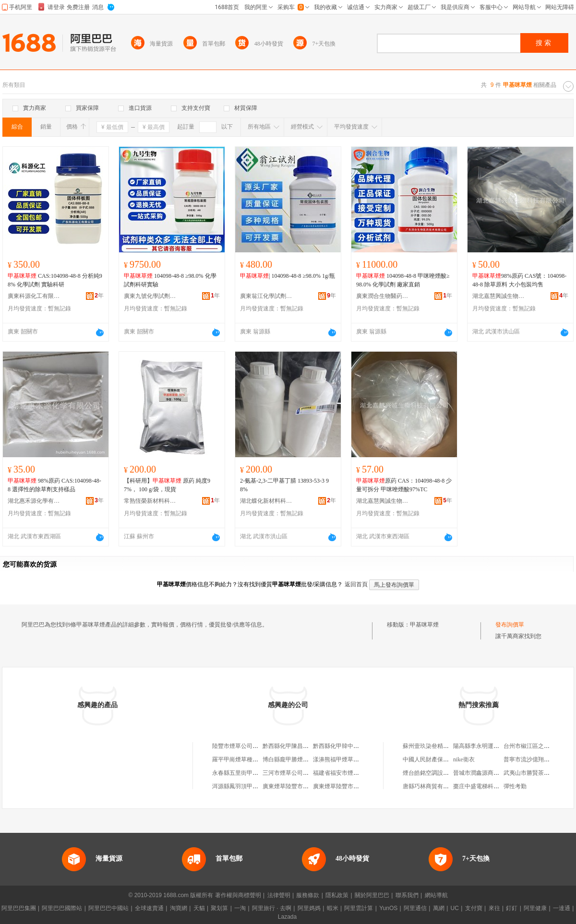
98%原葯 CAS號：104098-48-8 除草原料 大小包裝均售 (519, 280)
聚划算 (219, 908)
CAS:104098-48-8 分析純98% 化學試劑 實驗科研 (55, 280)
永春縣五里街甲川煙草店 (244, 773)
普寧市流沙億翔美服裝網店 (538, 759)
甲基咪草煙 (424, 625)
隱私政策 (337, 895)
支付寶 (474, 908)
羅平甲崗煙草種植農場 (241, 759)
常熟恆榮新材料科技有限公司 (150, 501)
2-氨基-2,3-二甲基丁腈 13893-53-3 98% (284, 485)
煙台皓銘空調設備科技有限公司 (443, 773)
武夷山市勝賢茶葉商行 (532, 773)
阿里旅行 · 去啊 (272, 908)
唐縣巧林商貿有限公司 (432, 786)
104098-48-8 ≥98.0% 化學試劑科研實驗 (170, 280)
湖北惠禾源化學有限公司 (34, 501)
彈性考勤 (515, 786)
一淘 (240, 908)
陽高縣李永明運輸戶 (479, 746)
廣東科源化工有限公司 (34, 296)
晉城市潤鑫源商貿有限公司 (488, 773)
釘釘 (512, 908)
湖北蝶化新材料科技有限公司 (266, 501)
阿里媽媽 (309, 908)
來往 (494, 908)
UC (455, 908)
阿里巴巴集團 (19, 908)
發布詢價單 (510, 625)
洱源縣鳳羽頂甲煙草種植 (244, 786)
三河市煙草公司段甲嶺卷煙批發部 (306, 773)
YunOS (388, 908)
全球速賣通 (149, 908)
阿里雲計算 (359, 908)
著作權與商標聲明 (238, 895)
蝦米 (333, 908)
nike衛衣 (464, 759)
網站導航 (436, 895)
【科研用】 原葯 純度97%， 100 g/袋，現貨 (167, 485)
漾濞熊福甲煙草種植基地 (345, 759)
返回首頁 (356, 584)
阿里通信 (415, 908)
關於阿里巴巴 (372, 895)
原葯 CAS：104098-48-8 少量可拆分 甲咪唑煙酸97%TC (404, 485)
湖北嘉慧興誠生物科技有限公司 (499, 296)
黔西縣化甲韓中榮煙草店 (345, 746)
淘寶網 (179, 908)
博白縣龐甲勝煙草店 (288, 759)
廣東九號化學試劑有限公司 (150, 296)
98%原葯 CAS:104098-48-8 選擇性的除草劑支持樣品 (54, 485)
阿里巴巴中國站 (108, 908)
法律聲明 (279, 895)
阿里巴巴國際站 (62, 908)
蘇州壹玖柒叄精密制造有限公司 (443, 746)
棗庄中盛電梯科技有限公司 (488, 786)
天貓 (199, 908)
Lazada (287, 917)
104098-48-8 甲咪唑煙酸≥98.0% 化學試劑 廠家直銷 (403, 280)
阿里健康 (535, 908)
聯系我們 (407, 895)
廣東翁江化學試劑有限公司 (266, 296)
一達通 (562, 908)
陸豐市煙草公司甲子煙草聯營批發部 (258, 746)
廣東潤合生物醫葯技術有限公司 (383, 296)
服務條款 (308, 895)
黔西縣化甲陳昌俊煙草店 (294, 746)
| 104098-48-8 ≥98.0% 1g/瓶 (288, 276)
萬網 (439, 908)
